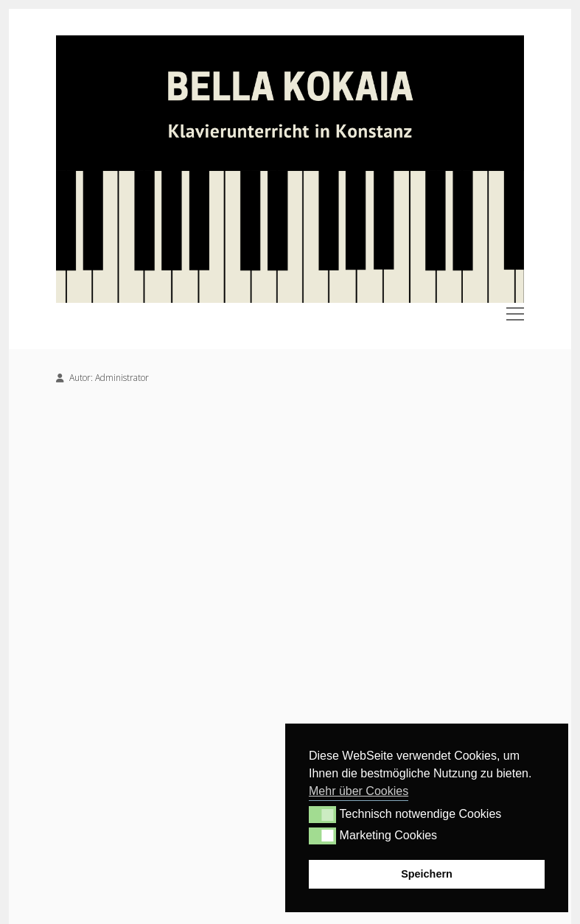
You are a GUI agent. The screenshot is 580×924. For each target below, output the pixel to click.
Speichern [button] (427, 874)
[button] (322, 814)
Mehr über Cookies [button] (359, 791)
